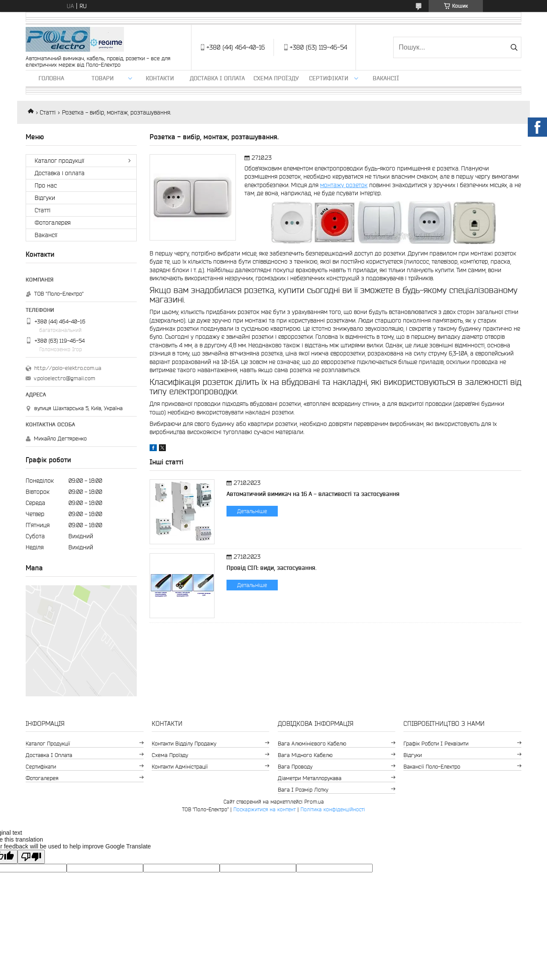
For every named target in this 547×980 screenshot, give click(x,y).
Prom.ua (314, 802)
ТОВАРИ (103, 78)
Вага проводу (295, 767)
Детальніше (252, 511)
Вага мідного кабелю (305, 755)
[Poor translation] (31, 857)
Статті (48, 112)
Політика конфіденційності (333, 809)
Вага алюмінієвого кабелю (312, 744)
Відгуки (45, 198)
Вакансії (386, 78)
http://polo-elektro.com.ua (68, 368)
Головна (51, 78)
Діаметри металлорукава (310, 778)
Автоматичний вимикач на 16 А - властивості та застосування (313, 494)
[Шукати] (514, 47)
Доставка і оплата (217, 78)
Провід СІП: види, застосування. (272, 568)
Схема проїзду (276, 78)
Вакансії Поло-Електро (432, 767)
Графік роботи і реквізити (436, 744)
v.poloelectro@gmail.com (65, 378)
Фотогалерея (53, 223)
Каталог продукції (59, 161)
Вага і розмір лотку (303, 790)
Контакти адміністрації (180, 767)
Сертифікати (329, 78)
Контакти (160, 78)
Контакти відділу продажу (184, 744)
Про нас (46, 185)
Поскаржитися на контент (265, 809)
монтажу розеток (344, 185)
